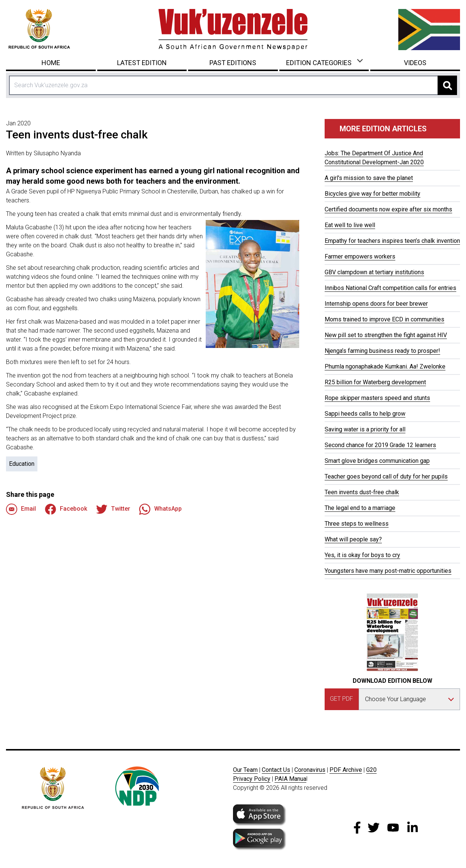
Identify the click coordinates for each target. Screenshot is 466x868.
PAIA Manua (290, 779)
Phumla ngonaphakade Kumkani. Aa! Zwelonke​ (385, 366)
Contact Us (276, 770)
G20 (371, 770)
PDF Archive (346, 770)
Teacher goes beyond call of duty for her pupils (386, 476)
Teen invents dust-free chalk (362, 492)
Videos (415, 63)
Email (21, 509)
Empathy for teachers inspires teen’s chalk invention (392, 241)
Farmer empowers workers (360, 256)
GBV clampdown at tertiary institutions (374, 272)
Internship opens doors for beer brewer (376, 304)
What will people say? (353, 539)
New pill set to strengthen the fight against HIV (386, 335)
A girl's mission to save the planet (369, 178)
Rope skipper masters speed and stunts (377, 398)
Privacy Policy (252, 779)
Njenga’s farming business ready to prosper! (382, 351)
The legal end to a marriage (360, 508)
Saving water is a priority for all (365, 429)
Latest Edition (142, 63)
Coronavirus (310, 770)
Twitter (113, 509)
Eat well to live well (350, 225)
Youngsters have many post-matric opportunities (388, 571)
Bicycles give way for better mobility (373, 194)
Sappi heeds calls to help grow (365, 414)
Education (22, 464)
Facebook (66, 509)
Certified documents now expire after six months (388, 209)
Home (51, 63)
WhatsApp (160, 509)
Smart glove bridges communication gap (377, 461)
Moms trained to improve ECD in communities (384, 319)
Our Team (245, 770)
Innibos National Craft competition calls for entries (390, 288)
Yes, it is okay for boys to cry (362, 555)
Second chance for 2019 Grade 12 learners (380, 445)
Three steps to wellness (357, 524)
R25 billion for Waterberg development (375, 382)
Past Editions (233, 63)
